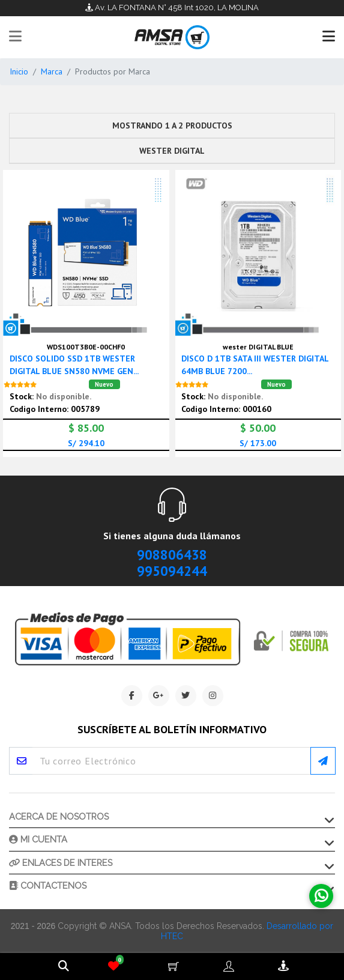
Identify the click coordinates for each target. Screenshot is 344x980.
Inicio (19, 71)
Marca (52, 71)
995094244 (172, 571)
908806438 (172, 555)
